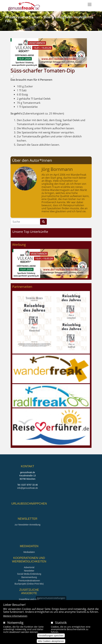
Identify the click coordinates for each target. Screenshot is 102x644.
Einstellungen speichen (51, 635)
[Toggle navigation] (90, 4)
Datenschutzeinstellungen (51, 598)
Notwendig (15, 623)
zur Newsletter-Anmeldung (27, 525)
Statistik (61, 623)
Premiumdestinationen (29, 581)
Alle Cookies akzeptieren (51, 641)
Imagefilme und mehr (29, 599)
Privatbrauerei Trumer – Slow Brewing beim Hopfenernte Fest (49, 19)
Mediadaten (29, 552)
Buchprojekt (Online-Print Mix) (29, 584)
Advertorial (29, 567)
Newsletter (29, 571)
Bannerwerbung (29, 577)
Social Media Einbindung (29, 574)
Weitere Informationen (15, 616)
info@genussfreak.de (28, 488)
